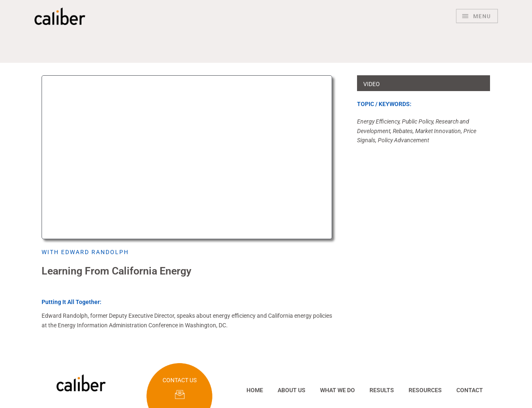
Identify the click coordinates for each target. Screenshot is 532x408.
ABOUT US (292, 390)
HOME (255, 390)
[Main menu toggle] (477, 16)
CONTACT (470, 390)
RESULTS (382, 390)
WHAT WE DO (337, 390)
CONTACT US (180, 380)
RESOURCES (425, 390)
